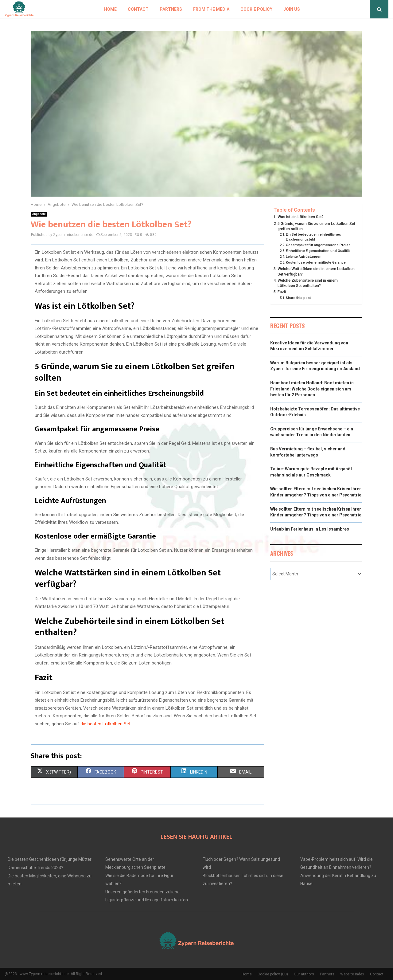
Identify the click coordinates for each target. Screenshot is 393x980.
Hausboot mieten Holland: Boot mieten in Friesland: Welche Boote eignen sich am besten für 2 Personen (312, 389)
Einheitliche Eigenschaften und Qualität (318, 251)
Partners (171, 9)
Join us (292, 9)
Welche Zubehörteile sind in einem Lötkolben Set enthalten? (308, 283)
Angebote (39, 214)
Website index (352, 974)
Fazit (282, 292)
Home (110, 9)
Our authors (304, 974)
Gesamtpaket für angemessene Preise (318, 245)
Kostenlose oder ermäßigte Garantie (316, 262)
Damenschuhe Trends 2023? (35, 868)
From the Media (211, 9)
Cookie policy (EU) (273, 974)
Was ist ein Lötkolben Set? (301, 217)
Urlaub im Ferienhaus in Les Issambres (310, 529)
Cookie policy (256, 9)
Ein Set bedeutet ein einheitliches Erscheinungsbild (313, 237)
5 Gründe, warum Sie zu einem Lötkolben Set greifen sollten (316, 226)
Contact (138, 9)
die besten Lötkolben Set (106, 724)
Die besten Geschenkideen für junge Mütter (50, 859)
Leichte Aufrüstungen (304, 257)
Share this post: (299, 298)
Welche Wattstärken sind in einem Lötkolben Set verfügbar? (316, 271)
